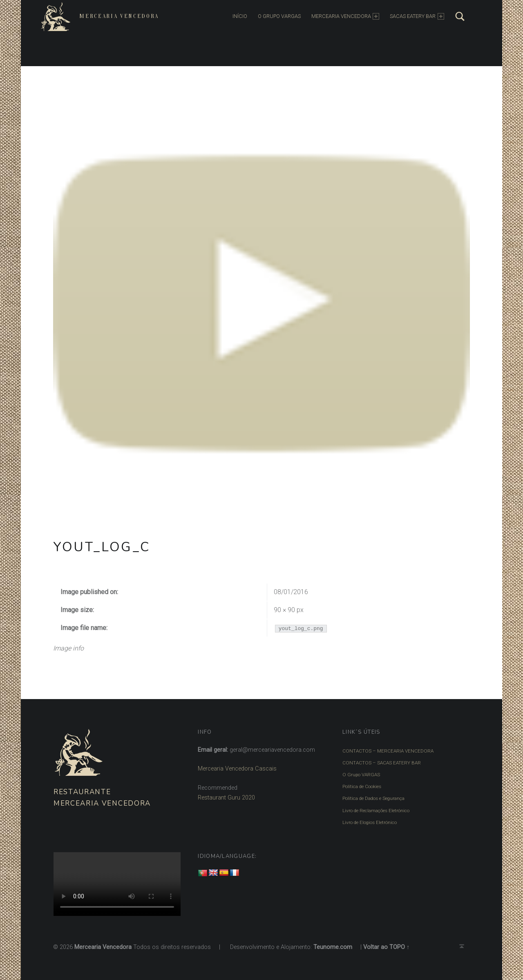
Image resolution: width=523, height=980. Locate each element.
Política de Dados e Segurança (373, 798)
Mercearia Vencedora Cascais (237, 769)
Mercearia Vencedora (119, 16)
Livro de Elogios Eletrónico (370, 821)
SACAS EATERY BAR (417, 16)
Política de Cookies (362, 786)
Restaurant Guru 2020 (226, 798)
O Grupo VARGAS (361, 774)
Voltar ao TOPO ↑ (386, 946)
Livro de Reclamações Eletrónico (376, 810)
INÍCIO (239, 16)
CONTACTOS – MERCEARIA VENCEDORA (388, 751)
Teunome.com (333, 946)
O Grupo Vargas (279, 16)
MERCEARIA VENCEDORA (345, 16)
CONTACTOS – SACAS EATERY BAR (381, 763)
